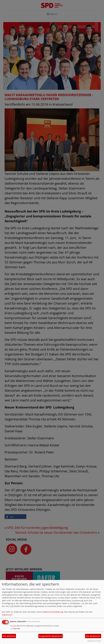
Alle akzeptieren (93, 636)
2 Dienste (15, 629)
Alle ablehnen (9, 636)
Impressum (7, 615)
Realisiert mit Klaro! (94, 641)
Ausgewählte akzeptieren (51, 636)
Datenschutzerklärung (53, 612)
